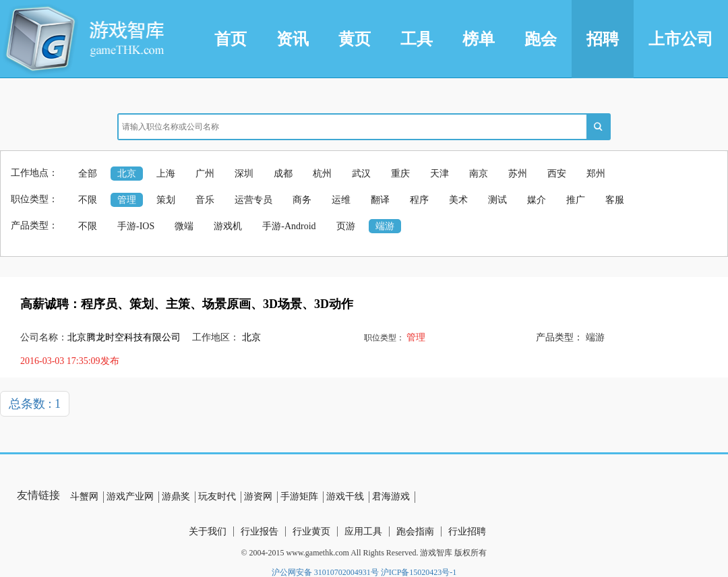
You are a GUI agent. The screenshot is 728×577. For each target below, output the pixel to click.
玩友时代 (217, 496)
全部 (88, 174)
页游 (346, 226)
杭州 (322, 174)
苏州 (518, 174)
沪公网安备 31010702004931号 (325, 572)
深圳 (244, 174)
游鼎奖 (176, 496)
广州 (205, 174)
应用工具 (363, 532)
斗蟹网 (84, 496)
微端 (184, 226)
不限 (88, 200)
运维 (341, 200)
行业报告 (260, 532)
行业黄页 (311, 532)
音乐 (205, 200)
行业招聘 (467, 532)
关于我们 (208, 532)
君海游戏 (391, 496)
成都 (283, 174)
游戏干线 (345, 496)
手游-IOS (136, 226)
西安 (557, 174)
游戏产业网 (130, 496)
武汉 (361, 174)
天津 (439, 174)
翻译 (380, 200)
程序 (419, 200)
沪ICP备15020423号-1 (419, 572)
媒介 (537, 200)
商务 (302, 200)
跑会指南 (415, 532)
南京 (479, 174)
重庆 (400, 174)
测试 (497, 200)
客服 (615, 200)
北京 (127, 174)
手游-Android (289, 226)
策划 (166, 200)
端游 (385, 226)
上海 (166, 174)
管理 (127, 200)
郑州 (596, 174)
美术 (458, 200)
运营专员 (253, 200)
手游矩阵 (299, 496)
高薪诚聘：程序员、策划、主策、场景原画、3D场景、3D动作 (187, 304)
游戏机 (228, 226)
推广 (576, 200)
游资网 (258, 496)
